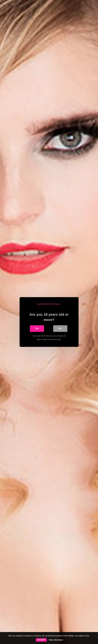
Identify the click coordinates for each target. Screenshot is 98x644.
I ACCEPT (41, 640)
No (60, 329)
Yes (37, 329)
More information (56, 640)
